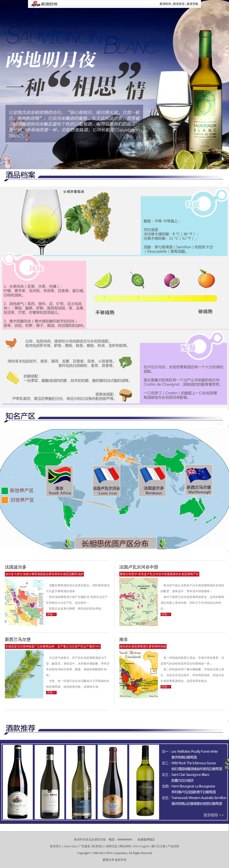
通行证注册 (158, 846)
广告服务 (84, 846)
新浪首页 (179, 4)
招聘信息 (112, 846)
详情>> (166, 614)
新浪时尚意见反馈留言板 (90, 840)
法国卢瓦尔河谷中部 (139, 567)
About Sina (70, 846)
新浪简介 (56, 846)
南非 (124, 639)
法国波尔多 (16, 567)
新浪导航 (193, 4)
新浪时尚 (165, 4)
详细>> (51, 614)
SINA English (141, 846)
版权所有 (121, 860)
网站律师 (125, 846)
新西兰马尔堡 (18, 639)
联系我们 (98, 846)
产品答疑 (173, 846)
